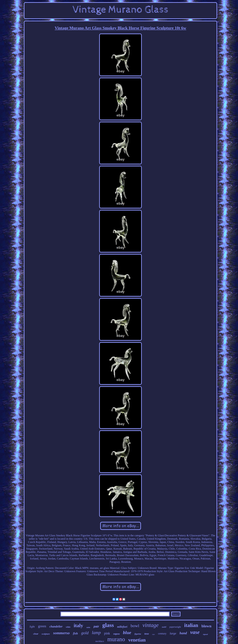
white (68, 627)
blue (127, 633)
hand (183, 633)
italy (78, 625)
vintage (150, 625)
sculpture (46, 634)
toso (147, 634)
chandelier (56, 626)
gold (85, 633)
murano (116, 639)
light (32, 627)
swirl (164, 627)
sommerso (61, 633)
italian (191, 625)
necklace (100, 641)
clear (36, 634)
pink (107, 633)
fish (76, 633)
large (173, 633)
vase (195, 632)
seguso (116, 634)
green (42, 626)
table (88, 627)
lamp (96, 633)
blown (206, 626)
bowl (135, 626)
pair (96, 626)
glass (108, 625)
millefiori (122, 627)
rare (154, 634)
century (162, 634)
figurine (138, 634)
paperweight (175, 627)
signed (205, 634)
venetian (137, 640)
